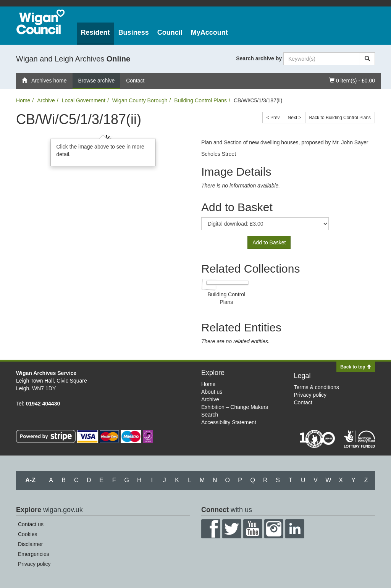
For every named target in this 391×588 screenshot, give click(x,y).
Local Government (84, 100)
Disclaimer (30, 544)
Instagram (274, 529)
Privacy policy (310, 395)
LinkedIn (295, 529)
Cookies (28, 534)
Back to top (356, 367)
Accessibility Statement (229, 422)
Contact (135, 81)
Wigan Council (40, 22)
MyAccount (209, 32)
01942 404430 (43, 404)
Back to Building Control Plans (340, 118)
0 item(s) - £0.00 (352, 80)
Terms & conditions (317, 387)
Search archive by (259, 58)
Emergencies (34, 554)
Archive (46, 100)
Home (23, 100)
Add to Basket (269, 242)
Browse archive (97, 81)
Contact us (31, 524)
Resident (95, 32)
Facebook (211, 529)
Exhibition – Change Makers (235, 407)
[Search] (367, 59)
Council (170, 32)
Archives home (44, 81)
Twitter (232, 529)
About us (212, 392)
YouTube (253, 529)
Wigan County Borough (140, 100)
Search (210, 415)
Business (134, 32)
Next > (295, 118)
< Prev (273, 118)
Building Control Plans (200, 100)
